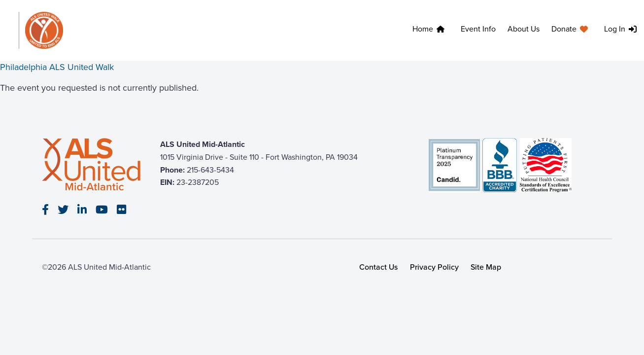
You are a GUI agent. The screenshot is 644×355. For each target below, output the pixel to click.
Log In (615, 29)
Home (423, 29)
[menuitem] (431, 30)
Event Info (478, 29)
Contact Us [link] (379, 267)
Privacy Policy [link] (434, 267)
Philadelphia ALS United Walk (57, 67)
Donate (564, 29)
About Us (524, 29)
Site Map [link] (486, 267)
